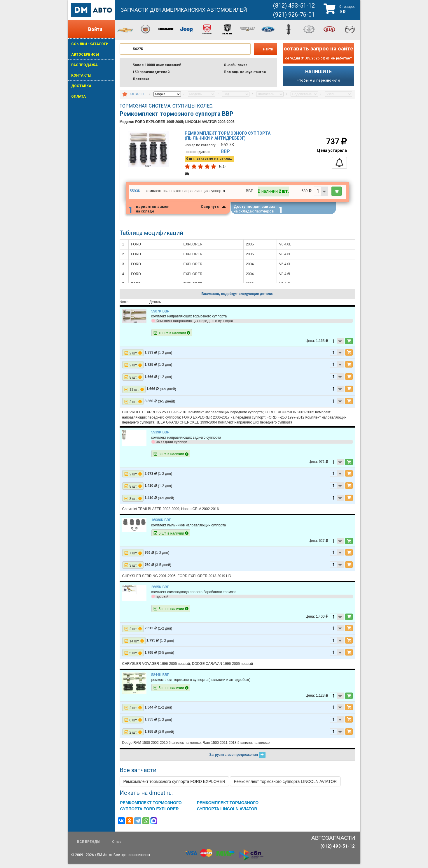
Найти (268, 49)
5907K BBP (160, 316)
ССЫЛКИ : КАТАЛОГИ (90, 44)
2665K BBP (160, 591)
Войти (95, 29)
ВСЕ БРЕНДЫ (89, 846)
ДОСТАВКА (81, 86)
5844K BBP (160, 679)
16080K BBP (161, 524)
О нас (117, 846)
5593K (135, 192)
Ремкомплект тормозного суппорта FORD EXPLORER (174, 786)
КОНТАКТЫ (81, 75)
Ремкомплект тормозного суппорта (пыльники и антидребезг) (229, 138)
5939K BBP (160, 437)
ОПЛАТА (78, 96)
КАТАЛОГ (138, 94)
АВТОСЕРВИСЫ (85, 55)
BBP (226, 153)
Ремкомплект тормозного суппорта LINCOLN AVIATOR (285, 786)
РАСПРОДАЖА (84, 65)
